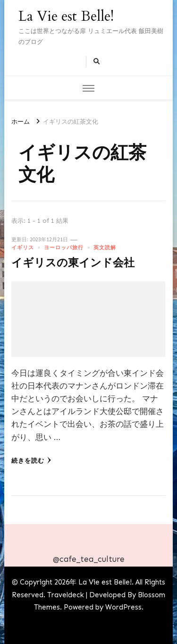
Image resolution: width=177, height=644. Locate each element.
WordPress (123, 607)
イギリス (23, 247)
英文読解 (105, 247)
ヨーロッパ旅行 (64, 247)
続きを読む (31, 460)
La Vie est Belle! (66, 16)
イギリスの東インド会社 (73, 263)
